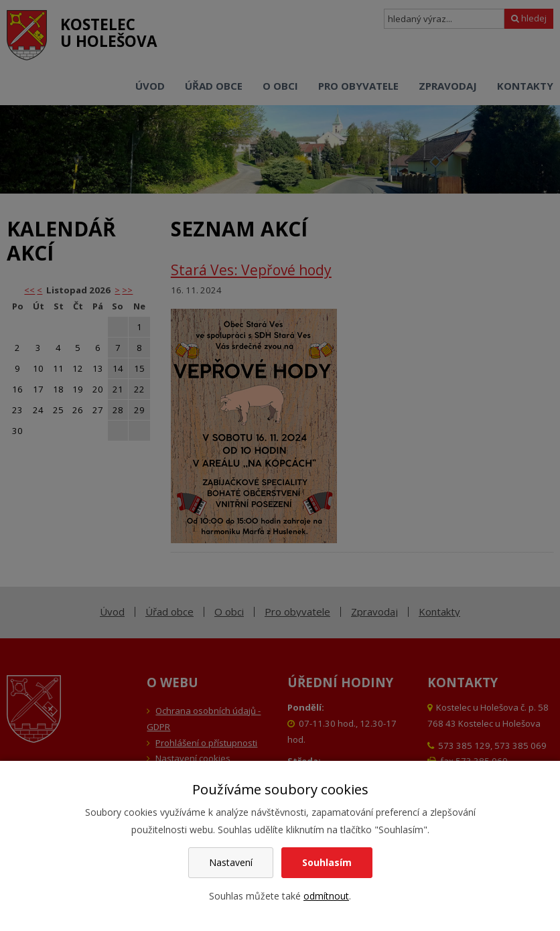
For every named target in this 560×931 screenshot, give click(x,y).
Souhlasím (327, 862)
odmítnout (326, 896)
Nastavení (231, 862)
